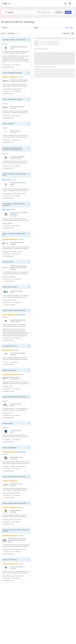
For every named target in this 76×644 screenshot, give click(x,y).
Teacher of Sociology (8, 124)
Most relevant (13, 33)
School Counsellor (8, 423)
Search (68, 12)
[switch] (73, 33)
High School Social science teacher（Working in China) (15, 531)
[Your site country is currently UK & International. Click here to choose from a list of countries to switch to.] (71, 3)
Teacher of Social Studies (10, 448)
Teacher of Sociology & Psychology (12, 73)
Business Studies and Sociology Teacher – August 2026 (14, 205)
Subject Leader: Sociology (10, 287)
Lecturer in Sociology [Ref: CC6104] (12, 99)
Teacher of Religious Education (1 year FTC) (14, 503)
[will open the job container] (16, 56)
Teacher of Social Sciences (10, 560)
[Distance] (59, 12)
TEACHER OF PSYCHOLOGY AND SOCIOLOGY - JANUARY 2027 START (13, 149)
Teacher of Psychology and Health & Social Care (14, 234)
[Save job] (29, 40)
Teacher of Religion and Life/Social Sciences (15, 397)
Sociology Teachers (8, 262)
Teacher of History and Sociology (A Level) (14, 310)
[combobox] (20, 12)
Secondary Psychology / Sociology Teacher (14, 40)
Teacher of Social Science (10, 370)
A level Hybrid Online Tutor (10, 346)
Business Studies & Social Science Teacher (14, 477)
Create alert (66, 33)
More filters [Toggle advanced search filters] (70, 28)
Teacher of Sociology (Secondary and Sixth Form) (14, 175)
